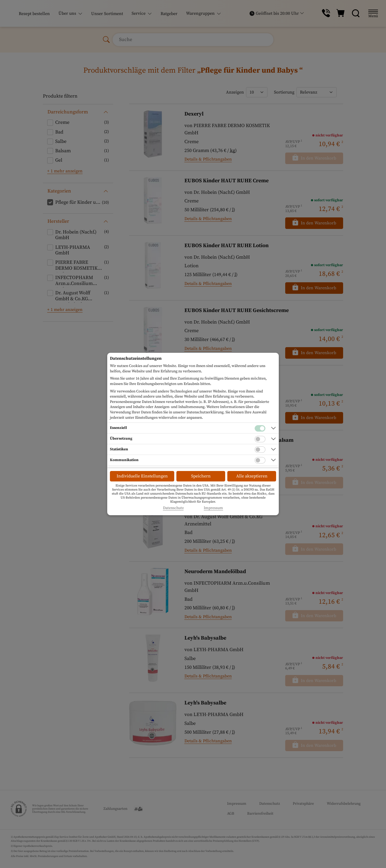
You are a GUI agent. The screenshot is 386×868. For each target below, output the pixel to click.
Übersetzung (121, 439)
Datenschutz (173, 508)
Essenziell (118, 428)
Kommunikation (124, 460)
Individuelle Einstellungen (142, 476)
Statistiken (119, 449)
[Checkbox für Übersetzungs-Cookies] (260, 439)
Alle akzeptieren (252, 476)
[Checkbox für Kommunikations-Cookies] (260, 460)
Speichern (201, 476)
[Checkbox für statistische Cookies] (260, 450)
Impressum (213, 508)
